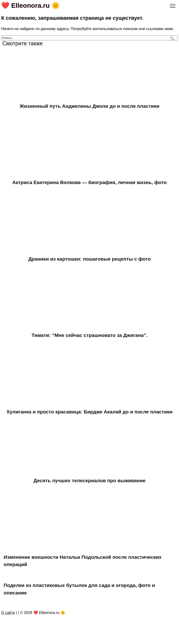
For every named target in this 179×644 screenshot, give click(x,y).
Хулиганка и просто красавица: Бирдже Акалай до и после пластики (89, 412)
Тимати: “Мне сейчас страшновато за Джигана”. (89, 335)
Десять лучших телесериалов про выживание (89, 480)
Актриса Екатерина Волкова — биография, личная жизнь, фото (89, 182)
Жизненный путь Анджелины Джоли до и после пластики (89, 106)
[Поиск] (172, 38)
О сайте (8, 613)
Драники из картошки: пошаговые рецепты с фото (89, 259)
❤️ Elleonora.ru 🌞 (30, 6)
